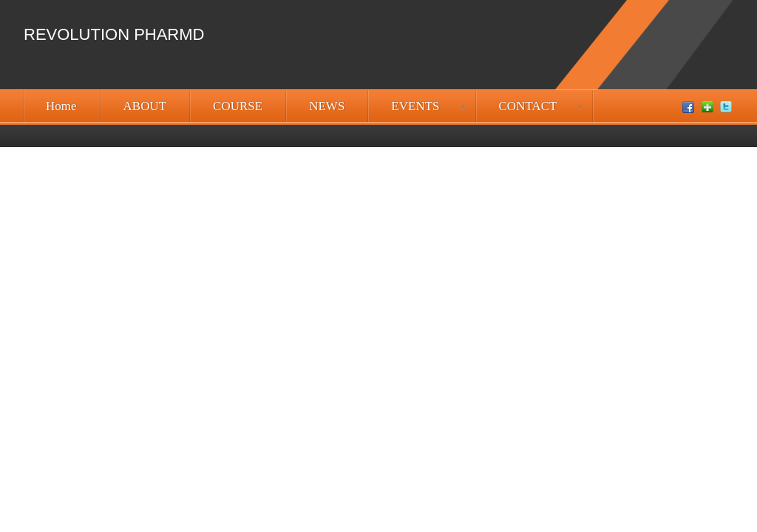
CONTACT (528, 106)
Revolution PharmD (114, 34)
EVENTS (415, 106)
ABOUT (145, 106)
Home (61, 106)
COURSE (238, 106)
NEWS (327, 106)
